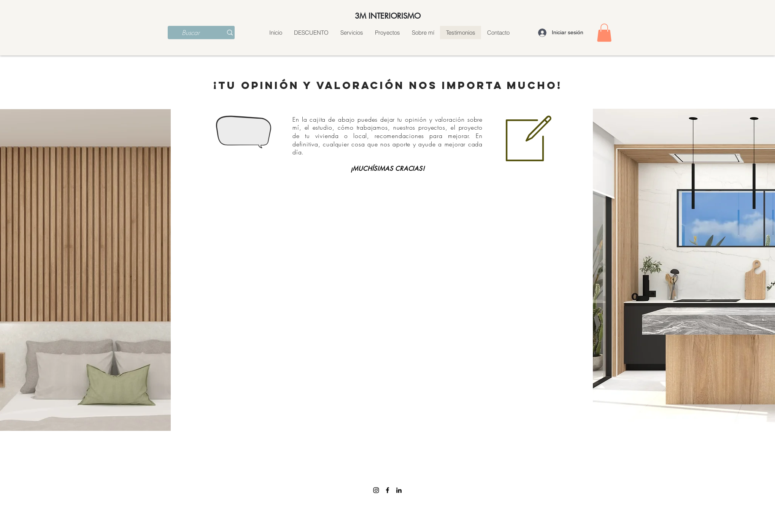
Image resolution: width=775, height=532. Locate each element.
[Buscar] (191, 33)
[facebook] (387, 490)
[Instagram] (376, 490)
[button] (604, 33)
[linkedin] (399, 490)
